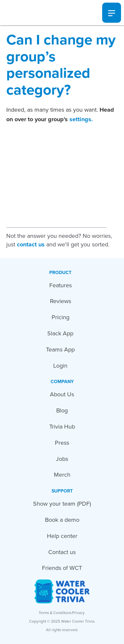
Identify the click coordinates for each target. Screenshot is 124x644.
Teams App (60, 350)
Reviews (61, 301)
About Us (62, 394)
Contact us (62, 552)
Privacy (78, 613)
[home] (18, 13)
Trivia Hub (62, 427)
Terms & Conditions (55, 613)
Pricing (61, 317)
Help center (62, 536)
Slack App (60, 333)
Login (60, 366)
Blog (62, 410)
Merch (62, 475)
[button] (112, 13)
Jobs (62, 459)
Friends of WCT (62, 568)
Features (61, 285)
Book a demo (62, 520)
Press (62, 443)
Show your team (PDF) (62, 504)
